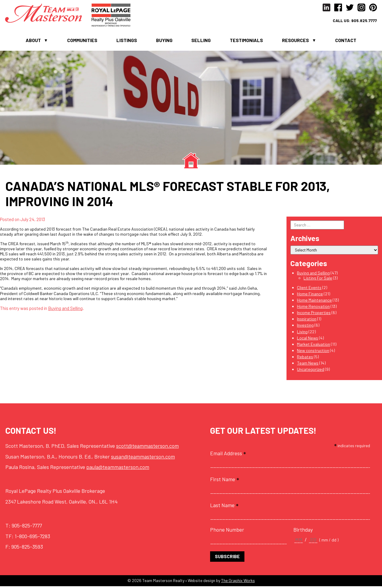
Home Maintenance (314, 301)
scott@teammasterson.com (147, 447)
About (33, 41)
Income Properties (314, 314)
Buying (164, 41)
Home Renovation (313, 308)
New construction (313, 352)
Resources (295, 41)
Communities (82, 41)
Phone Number (227, 531)
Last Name (224, 507)
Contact (346, 41)
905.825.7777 (363, 21)
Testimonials (246, 41)
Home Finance (310, 295)
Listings (127, 41)
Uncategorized (311, 371)
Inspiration (307, 321)
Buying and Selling (65, 310)
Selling (201, 41)
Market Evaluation (314, 346)
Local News (308, 339)
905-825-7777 (27, 527)
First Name (225, 481)
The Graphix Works (238, 582)
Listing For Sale (318, 279)
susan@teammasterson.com (143, 458)
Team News (308, 364)
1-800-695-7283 (32, 538)
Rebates (305, 358)
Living (302, 333)
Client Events (309, 289)
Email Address (228, 455)
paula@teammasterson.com (118, 469)
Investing (305, 327)
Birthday (303, 531)
